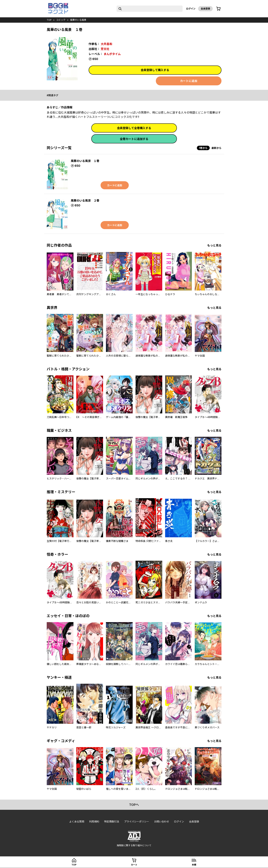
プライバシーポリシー (137, 821)
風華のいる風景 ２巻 (85, 201)
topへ (134, 805)
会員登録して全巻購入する (134, 128)
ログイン (191, 9)
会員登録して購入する (155, 70)
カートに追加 (189, 81)
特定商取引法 (112, 821)
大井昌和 (106, 44)
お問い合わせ (162, 821)
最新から (216, 148)
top (49, 20)
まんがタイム (112, 54)
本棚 (194, 865)
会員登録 (205, 9)
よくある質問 (77, 821)
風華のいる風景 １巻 (85, 161)
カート (134, 865)
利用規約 (94, 821)
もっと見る (214, 245)
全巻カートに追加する (134, 139)
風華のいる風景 (78, 20)
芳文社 (105, 49)
